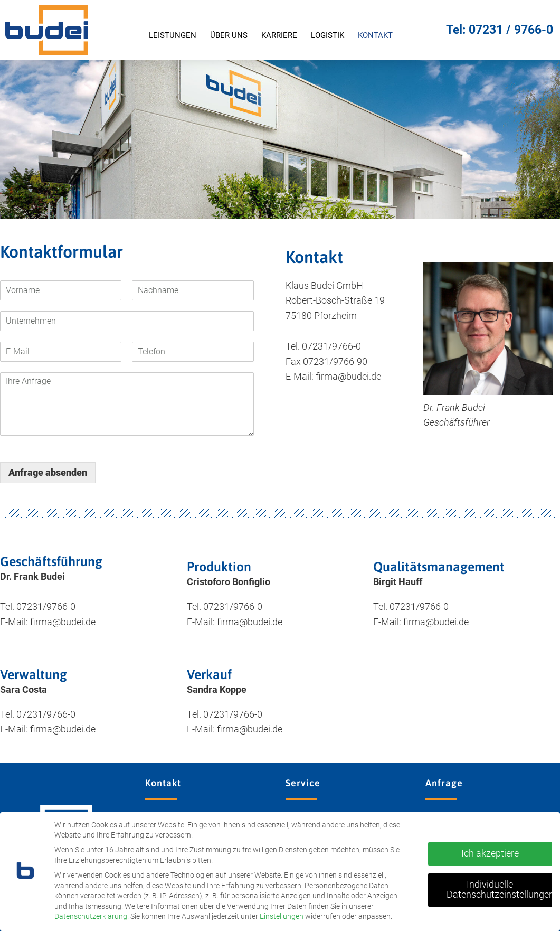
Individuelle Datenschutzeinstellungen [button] (499, 890)
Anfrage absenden (48, 472)
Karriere (279, 35)
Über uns (229, 35)
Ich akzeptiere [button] (490, 853)
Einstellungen (282, 916)
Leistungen (173, 35)
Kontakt (375, 35)
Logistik (328, 35)
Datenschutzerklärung (91, 916)
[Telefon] (193, 352)
